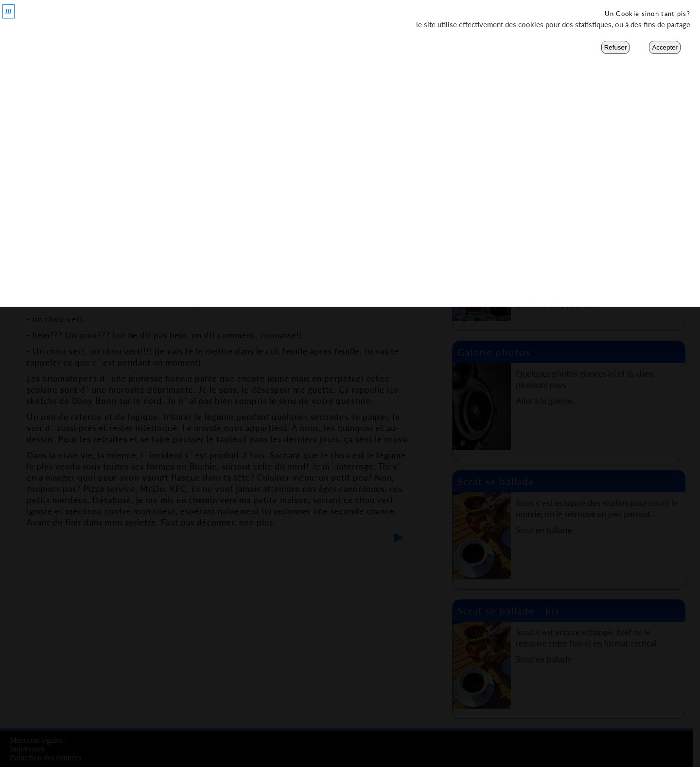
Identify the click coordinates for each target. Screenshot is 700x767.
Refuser (616, 47)
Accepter (665, 47)
